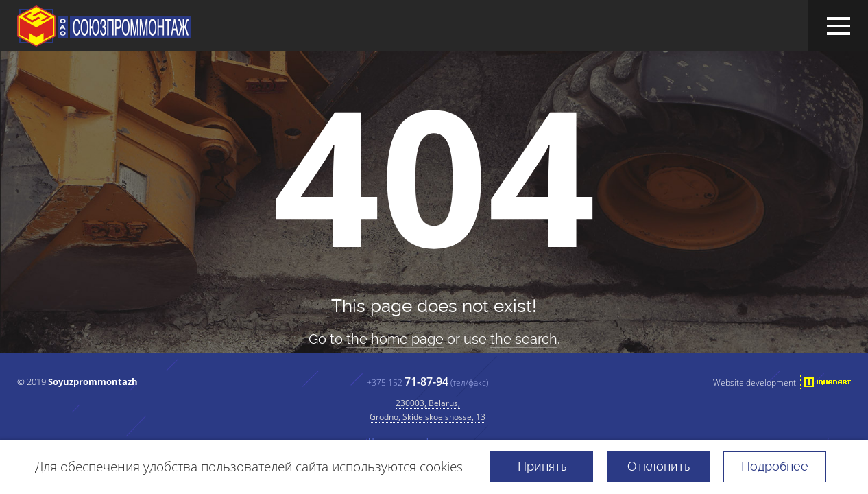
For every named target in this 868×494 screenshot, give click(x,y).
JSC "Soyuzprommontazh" (104, 26)
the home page (395, 339)
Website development (755, 382)
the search (524, 339)
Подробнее (775, 466)
